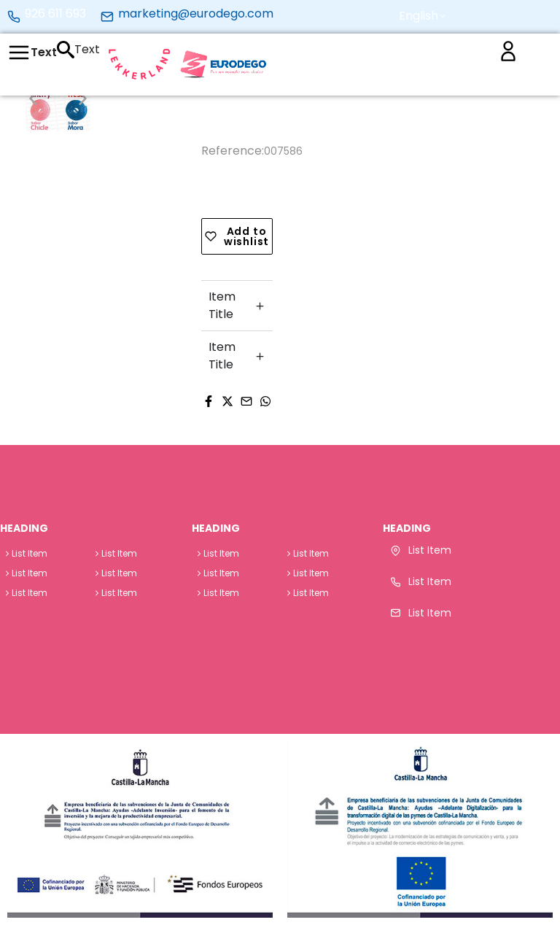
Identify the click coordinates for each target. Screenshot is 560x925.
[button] (423, 16)
